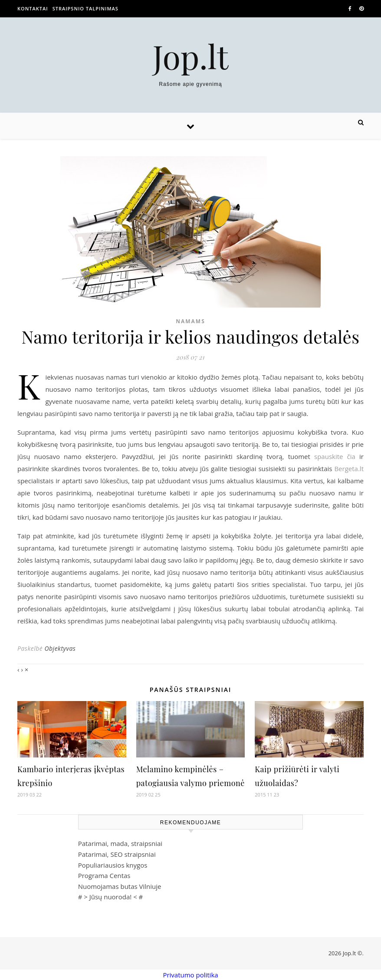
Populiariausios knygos (113, 865)
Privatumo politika (190, 975)
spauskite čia (335, 456)
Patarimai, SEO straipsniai (117, 854)
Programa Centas (104, 875)
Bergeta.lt (349, 469)
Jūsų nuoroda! (111, 897)
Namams (190, 321)
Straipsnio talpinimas (85, 8)
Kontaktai (33, 8)
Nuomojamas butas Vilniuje (120, 886)
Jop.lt (191, 56)
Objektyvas (60, 648)
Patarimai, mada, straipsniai (120, 843)
